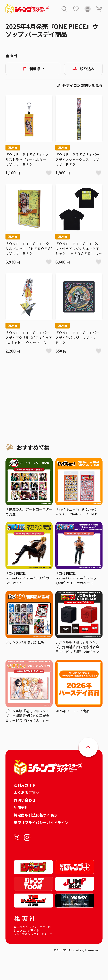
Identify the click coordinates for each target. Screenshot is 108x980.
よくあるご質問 (27, 792)
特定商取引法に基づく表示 (36, 815)
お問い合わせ (25, 800)
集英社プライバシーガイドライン (41, 822)
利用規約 (21, 807)
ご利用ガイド (25, 785)
